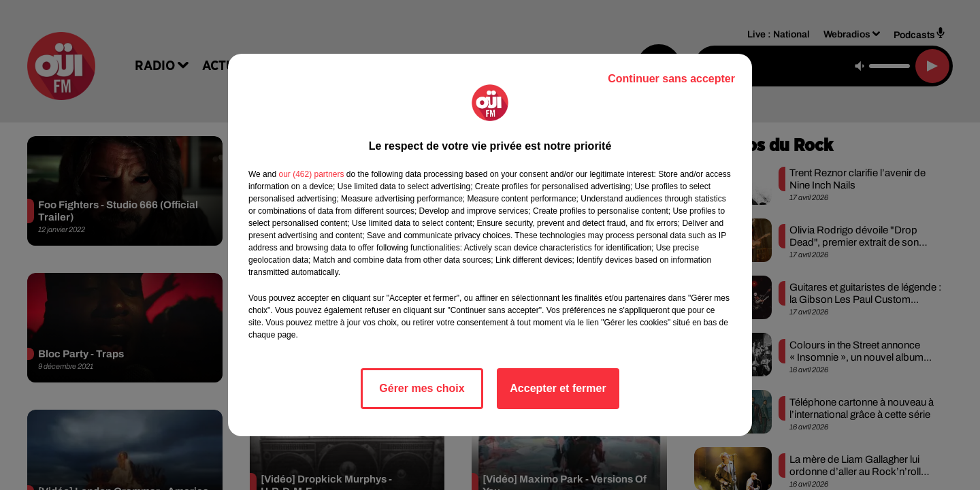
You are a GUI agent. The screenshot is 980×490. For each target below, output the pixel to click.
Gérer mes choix (422, 388)
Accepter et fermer (558, 388)
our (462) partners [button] (311, 174)
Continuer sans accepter (671, 79)
